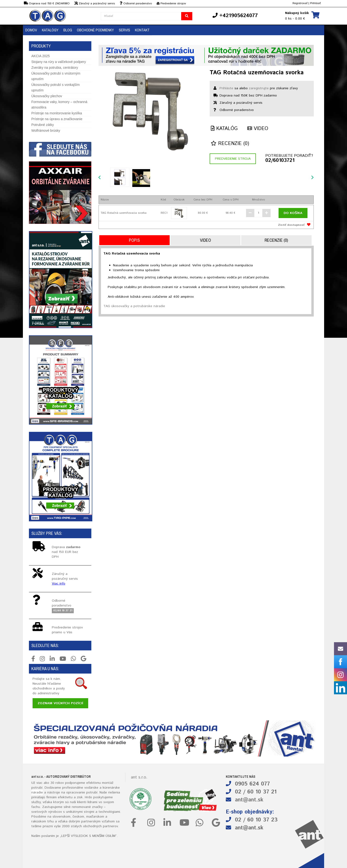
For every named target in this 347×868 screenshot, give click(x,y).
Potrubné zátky (43, 125)
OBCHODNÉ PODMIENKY (95, 30)
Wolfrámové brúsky (46, 131)
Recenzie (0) (230, 144)
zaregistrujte (259, 88)
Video (258, 129)
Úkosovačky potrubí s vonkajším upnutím (56, 87)
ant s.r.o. (139, 777)
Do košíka (293, 213)
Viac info (59, 584)
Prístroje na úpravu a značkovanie (57, 119)
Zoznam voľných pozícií (60, 703)
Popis (134, 240)
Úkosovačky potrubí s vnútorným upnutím (56, 76)
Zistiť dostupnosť (291, 225)
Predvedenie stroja (233, 159)
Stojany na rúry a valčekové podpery (59, 62)
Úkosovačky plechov (47, 96)
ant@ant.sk (249, 800)
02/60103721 (280, 161)
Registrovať (300, 3)
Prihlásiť (315, 3)
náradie (37, 792)
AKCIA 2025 (40, 56)
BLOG (68, 30)
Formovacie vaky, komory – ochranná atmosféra (59, 105)
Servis (124, 30)
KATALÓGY (50, 30)
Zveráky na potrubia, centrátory (55, 68)
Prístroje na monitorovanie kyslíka (57, 113)
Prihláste (226, 88)
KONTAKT (142, 30)
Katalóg (224, 129)
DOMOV (31, 30)
